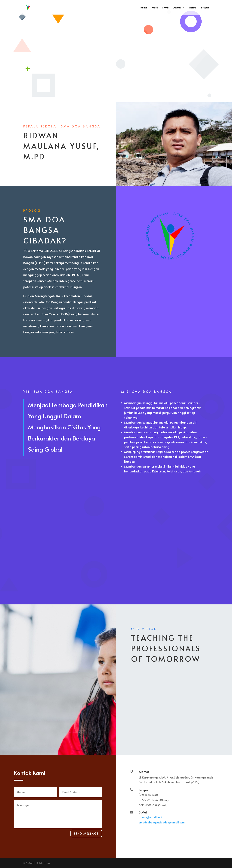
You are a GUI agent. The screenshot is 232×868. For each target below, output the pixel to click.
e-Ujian (205, 8)
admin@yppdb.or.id (151, 817)
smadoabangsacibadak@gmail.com (162, 822)
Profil (155, 8)
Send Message (86, 833)
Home (144, 8)
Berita (193, 8)
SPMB (165, 8)
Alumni (177, 8)
